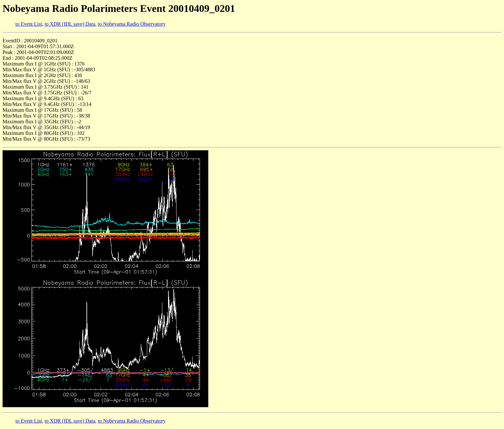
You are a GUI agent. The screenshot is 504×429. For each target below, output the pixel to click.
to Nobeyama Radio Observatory (132, 24)
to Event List (29, 24)
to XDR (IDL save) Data (70, 24)
